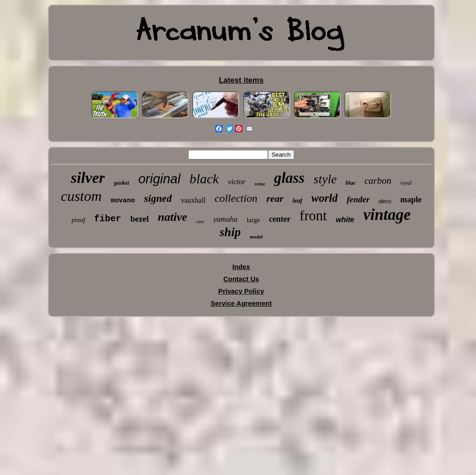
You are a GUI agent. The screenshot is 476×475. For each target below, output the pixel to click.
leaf (297, 201)
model (256, 237)
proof (79, 220)
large (253, 220)
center (280, 219)
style (325, 179)
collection (236, 198)
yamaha (226, 219)
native (173, 217)
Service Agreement (241, 303)
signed (158, 198)
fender (358, 199)
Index (241, 267)
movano (123, 201)
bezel (140, 219)
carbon (378, 181)
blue (350, 183)
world (324, 198)
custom (81, 196)
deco (385, 201)
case (200, 221)
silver (88, 178)
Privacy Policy (241, 291)
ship (230, 232)
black (204, 179)
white (345, 220)
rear (275, 198)
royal (406, 183)
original (159, 179)
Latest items (241, 80)
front (313, 216)
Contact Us (241, 279)
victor (237, 182)
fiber (108, 219)
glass (289, 178)
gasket (121, 183)
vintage (387, 215)
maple (411, 200)
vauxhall (193, 200)
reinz (260, 184)
